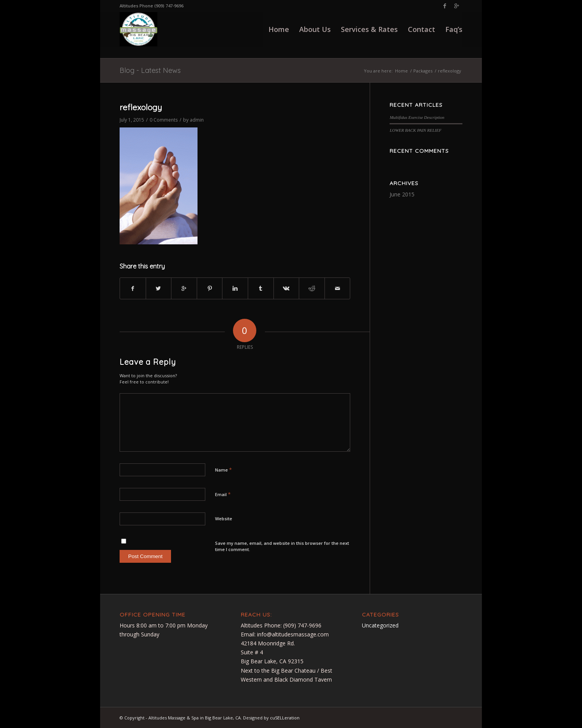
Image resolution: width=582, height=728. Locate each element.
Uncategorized (380, 625)
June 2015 (402, 194)
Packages (423, 71)
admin (197, 120)
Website (224, 519)
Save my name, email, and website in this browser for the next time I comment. (282, 546)
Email (223, 494)
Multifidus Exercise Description (417, 117)
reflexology (141, 107)
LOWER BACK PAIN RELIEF (415, 130)
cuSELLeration (285, 718)
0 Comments (164, 120)
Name (223, 470)
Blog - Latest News (150, 70)
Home (401, 71)
